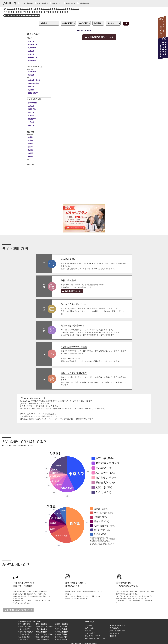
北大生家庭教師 (61, 627)
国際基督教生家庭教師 (44, 627)
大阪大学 (31, 51)
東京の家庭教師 (24, 637)
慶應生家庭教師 (41, 624)
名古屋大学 (32, 48)
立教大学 (31, 116)
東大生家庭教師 (24, 624)
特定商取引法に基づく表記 (96, 638)
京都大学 (31, 54)
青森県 (30, 140)
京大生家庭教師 (24, 634)
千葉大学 (31, 87)
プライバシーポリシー (94, 636)
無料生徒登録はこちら (73, 291)
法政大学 (31, 112)
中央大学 (31, 122)
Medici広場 (90, 622)
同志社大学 (32, 109)
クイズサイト (115, 633)
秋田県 (30, 150)
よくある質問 (90, 633)
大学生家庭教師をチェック (100, 37)
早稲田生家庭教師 (62, 624)
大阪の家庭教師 (61, 639)
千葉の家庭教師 (61, 637)
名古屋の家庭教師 (42, 639)
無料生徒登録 (84, 3)
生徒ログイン (57, 3)
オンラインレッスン (117, 625)
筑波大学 (31, 90)
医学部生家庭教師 (25, 627)
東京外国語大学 (33, 93)
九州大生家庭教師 (62, 632)
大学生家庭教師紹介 (117, 631)
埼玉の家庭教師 (24, 639)
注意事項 (113, 636)
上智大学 (31, 106)
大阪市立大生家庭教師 (44, 634)
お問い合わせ (90, 628)
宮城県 (30, 147)
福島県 (30, 156)
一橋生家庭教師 (24, 629)
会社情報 (88, 625)
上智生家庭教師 (41, 629)
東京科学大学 (33, 45)
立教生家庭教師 (61, 629)
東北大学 (31, 75)
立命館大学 (32, 119)
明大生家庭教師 (41, 632)
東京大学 (31, 41)
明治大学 (31, 125)
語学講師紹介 (115, 628)
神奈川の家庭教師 (42, 637)
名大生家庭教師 (61, 634)
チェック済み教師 (27, 3)
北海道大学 (32, 72)
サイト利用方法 (43, 3)
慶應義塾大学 (33, 57)
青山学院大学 (33, 103)
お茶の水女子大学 (34, 80)
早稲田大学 (32, 61)
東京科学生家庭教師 (26, 632)
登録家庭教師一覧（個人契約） (30, 621)
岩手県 (30, 144)
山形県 (30, 153)
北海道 (30, 137)
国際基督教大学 (33, 83)
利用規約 (88, 631)
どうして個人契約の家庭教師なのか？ (20, 610)
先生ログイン (71, 3)
